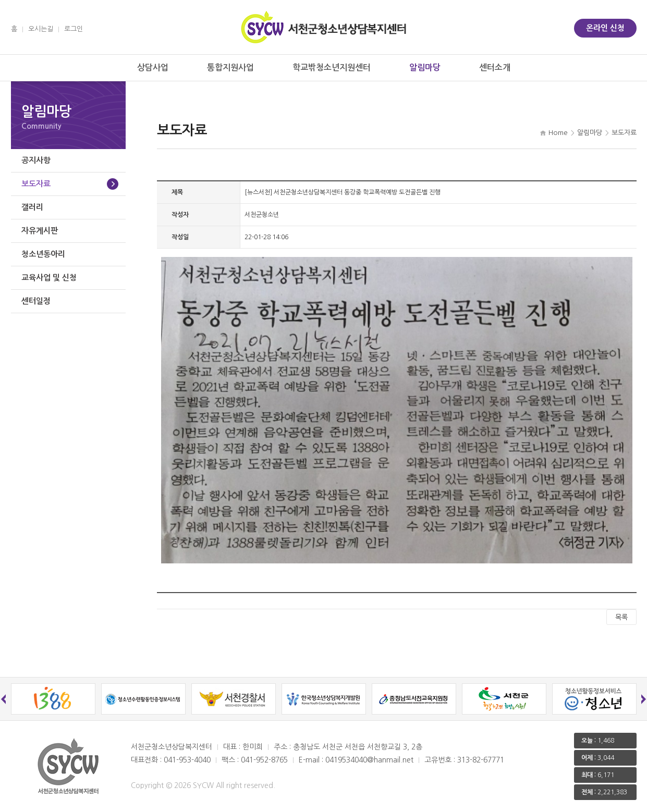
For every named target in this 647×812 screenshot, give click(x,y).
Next (644, 699)
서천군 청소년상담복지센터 (324, 27)
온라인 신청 (605, 28)
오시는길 (41, 29)
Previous (4, 699)
